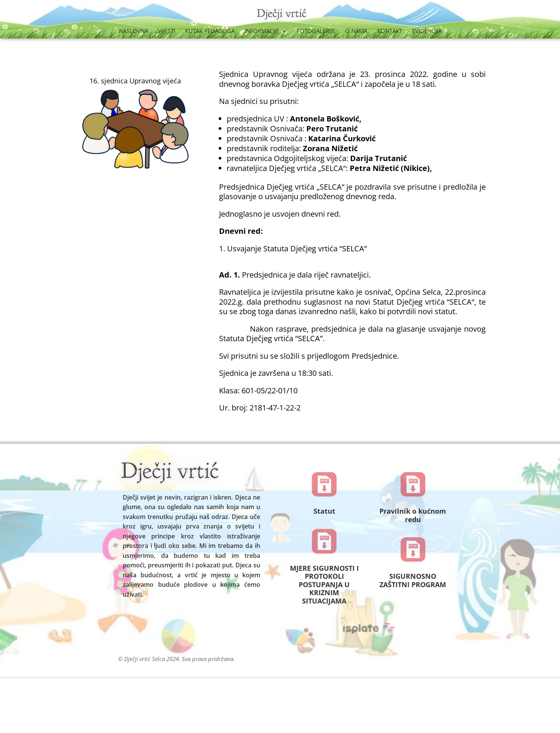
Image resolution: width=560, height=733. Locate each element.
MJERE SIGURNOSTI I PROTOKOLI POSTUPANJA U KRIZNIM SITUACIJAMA (324, 584)
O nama (356, 31)
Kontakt (390, 31)
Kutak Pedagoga (210, 31)
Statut (324, 511)
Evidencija (427, 31)
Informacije (262, 31)
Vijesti (167, 31)
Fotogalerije (316, 31)
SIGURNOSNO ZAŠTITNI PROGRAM (413, 580)
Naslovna (134, 31)
